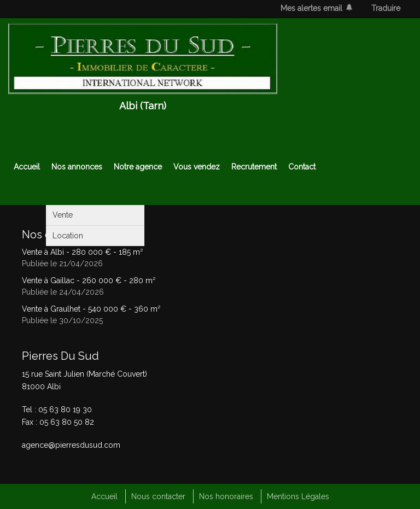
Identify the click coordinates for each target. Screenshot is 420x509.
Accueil (27, 167)
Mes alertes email (311, 8)
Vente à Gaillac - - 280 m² (89, 280)
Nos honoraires (226, 496)
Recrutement (254, 167)
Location (68, 236)
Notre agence (138, 167)
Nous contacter (158, 496)
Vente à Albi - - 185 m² (82, 252)
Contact (302, 167)
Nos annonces (77, 167)
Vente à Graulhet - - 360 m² (91, 309)
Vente (63, 215)
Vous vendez (197, 167)
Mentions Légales (298, 496)
